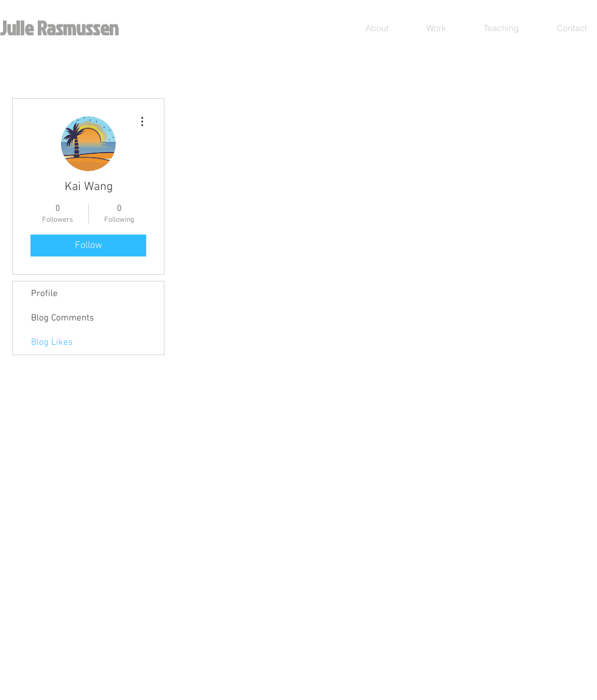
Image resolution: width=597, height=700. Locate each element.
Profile (44, 294)
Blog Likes (52, 342)
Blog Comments (62, 318)
